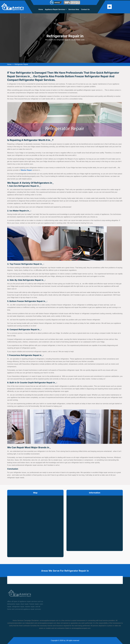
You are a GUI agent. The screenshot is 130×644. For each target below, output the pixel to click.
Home (41, 9)
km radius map (35, 525)
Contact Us (85, 9)
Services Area (74, 9)
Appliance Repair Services (55, 9)
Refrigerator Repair (21, 64)
